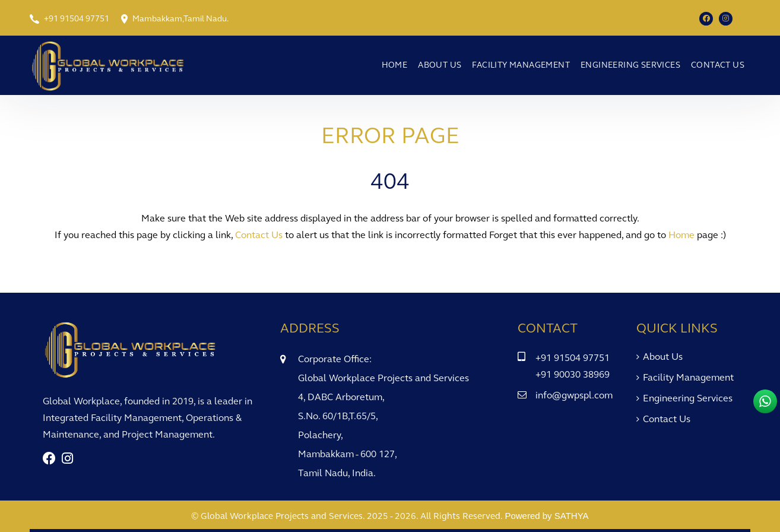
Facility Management (521, 65)
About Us (440, 65)
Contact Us (718, 65)
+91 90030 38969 (573, 374)
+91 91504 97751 (77, 19)
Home (395, 65)
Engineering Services (630, 65)
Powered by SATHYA (546, 516)
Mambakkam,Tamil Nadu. (180, 19)
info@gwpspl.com (574, 395)
